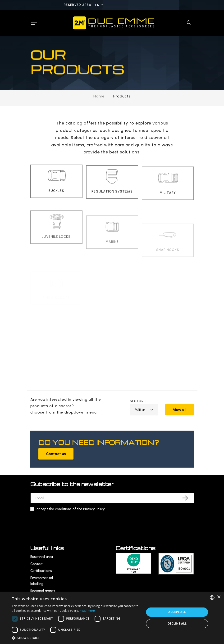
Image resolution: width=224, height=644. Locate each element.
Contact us (56, 454)
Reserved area (78, 5)
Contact (37, 564)
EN (98, 5)
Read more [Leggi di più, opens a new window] (87, 611)
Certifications (41, 571)
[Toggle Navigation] (34, 23)
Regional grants (43, 591)
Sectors (138, 401)
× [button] (219, 597)
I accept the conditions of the (70, 509)
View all (180, 410)
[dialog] (112, 618)
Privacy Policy (94, 509)
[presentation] (66, 524)
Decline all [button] (177, 623)
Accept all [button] (177, 612)
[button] (76, 638)
